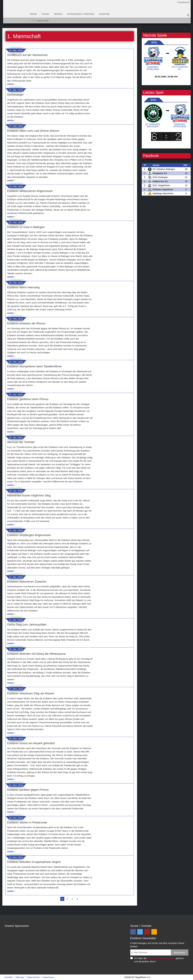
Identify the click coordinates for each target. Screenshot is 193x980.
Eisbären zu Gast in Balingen (26, 227)
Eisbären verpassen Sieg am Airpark (31, 693)
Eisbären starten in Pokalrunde (27, 822)
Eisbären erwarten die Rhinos (26, 323)
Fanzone (104, 14)
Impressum (48, 977)
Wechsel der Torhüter (21, 442)
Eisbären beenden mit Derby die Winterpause (37, 654)
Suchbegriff (188, 15)
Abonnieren (180, 953)
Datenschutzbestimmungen (161, 958)
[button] (133, 932)
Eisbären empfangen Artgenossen (29, 535)
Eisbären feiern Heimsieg (23, 287)
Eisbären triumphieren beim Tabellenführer (35, 366)
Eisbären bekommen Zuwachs (27, 582)
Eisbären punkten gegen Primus (28, 790)
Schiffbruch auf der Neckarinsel (27, 55)
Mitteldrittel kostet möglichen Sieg (29, 495)
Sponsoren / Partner (81, 14)
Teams (45, 14)
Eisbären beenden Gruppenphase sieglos (34, 862)
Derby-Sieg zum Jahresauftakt (27, 625)
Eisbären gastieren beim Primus (28, 399)
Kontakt (8, 977)
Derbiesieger (15, 95)
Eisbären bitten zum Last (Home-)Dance (33, 131)
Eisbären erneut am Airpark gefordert (31, 743)
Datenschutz (33, 977)
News (33, 14)
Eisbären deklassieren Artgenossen (30, 191)
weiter (10, 84)
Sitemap (20, 977)
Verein (58, 14)
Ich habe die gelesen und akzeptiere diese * (159, 960)
